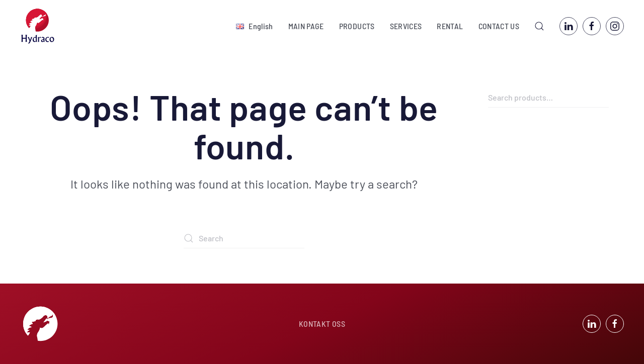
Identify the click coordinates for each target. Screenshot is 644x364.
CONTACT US (499, 26)
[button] (254, 26)
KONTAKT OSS (322, 324)
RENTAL (450, 26)
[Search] (244, 238)
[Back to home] (38, 26)
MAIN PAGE (306, 26)
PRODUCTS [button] (357, 26)
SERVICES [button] (406, 26)
